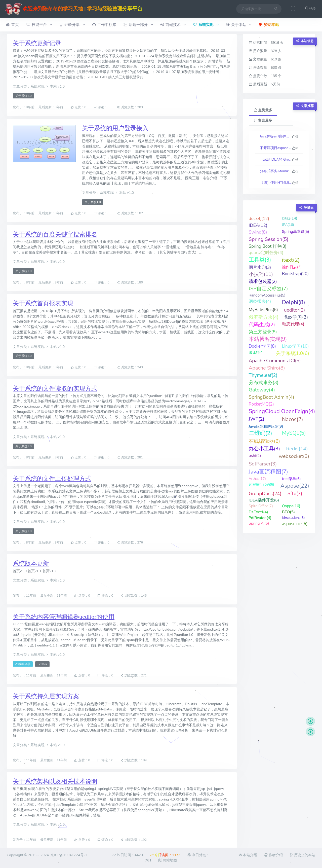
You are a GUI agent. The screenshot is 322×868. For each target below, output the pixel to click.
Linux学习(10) (295, 346)
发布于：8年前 (24, 107)
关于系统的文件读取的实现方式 (55, 388)
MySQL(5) (294, 433)
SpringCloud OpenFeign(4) (282, 411)
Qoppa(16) (291, 506)
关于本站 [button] (239, 25)
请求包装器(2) (263, 281)
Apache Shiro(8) (267, 368)
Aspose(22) (295, 486)
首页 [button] (12, 25)
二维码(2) (260, 433)
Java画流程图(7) (269, 472)
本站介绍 (248, 855)
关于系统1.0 (24, 96)
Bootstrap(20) (295, 274)
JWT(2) (257, 419)
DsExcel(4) (258, 512)
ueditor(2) (295, 310)
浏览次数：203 (130, 107)
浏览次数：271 (134, 675)
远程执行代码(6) (261, 484)
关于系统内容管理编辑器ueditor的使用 (64, 617)
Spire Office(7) (261, 506)
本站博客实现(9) (268, 339)
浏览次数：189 (134, 760)
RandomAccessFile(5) (267, 295)
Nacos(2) (293, 419)
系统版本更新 (31, 563)
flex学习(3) (296, 317)
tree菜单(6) (291, 479)
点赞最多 (263, 110)
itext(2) (291, 260)
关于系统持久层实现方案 (46, 696)
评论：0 (102, 107)
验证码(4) (256, 352)
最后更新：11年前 (54, 596)
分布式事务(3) (264, 383)
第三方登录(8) (263, 332)
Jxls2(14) (290, 218)
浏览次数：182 (130, 213)
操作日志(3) (292, 267)
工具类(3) (260, 260)
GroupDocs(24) (265, 494)
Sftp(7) (295, 494)
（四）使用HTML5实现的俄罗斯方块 (276, 183)
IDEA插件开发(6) (264, 500)
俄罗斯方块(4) (264, 317)
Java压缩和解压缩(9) (266, 426)
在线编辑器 (23, 664)
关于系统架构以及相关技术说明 (55, 781)
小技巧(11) (261, 274)
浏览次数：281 (130, 458)
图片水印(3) (260, 267)
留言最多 (263, 120)
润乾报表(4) (260, 301)
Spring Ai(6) (259, 523)
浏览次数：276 (130, 542)
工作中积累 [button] (104, 25)
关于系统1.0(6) (292, 353)
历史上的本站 (302, 855)
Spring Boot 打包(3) (268, 246)
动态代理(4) (293, 324)
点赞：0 (78, 107)
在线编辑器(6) (265, 441)
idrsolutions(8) (293, 518)
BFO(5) (288, 512)
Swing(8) (258, 232)
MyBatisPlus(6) (263, 310)
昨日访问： (128, 855)
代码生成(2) (262, 325)
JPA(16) (288, 225)
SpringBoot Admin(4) (272, 397)
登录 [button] (309, 8)
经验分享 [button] (72, 25)
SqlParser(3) (263, 464)
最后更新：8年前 (51, 107)
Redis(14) (297, 449)
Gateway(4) (262, 390)
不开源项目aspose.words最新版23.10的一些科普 (276, 148)
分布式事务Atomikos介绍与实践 (276, 171)
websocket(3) (294, 456)
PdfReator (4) (260, 518)
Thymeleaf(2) (263, 375)
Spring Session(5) (269, 239)
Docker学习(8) (262, 346)
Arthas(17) (257, 479)
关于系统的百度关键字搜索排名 (55, 234)
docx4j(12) (259, 219)
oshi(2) (255, 456)
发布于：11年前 (25, 596)
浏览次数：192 (134, 840)
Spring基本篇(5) (296, 232)
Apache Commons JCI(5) (275, 361)
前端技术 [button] (173, 25)
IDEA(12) (258, 225)
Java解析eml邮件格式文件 (276, 136)
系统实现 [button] (206, 25)
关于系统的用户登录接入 (115, 128)
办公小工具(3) (265, 449)
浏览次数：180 (130, 282)
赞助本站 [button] (269, 25)
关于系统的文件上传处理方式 (52, 479)
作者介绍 (273, 855)
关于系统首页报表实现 (43, 303)
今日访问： (165, 855)
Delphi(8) (294, 302)
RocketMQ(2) (261, 404)
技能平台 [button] (39, 25)
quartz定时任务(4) (266, 253)
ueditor (42, 664)
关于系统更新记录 (37, 43)
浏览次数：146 (134, 596)
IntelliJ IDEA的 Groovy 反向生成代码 (276, 159)
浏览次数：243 (130, 367)
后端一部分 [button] (138, 25)
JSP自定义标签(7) (268, 289)
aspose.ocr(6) (295, 524)
